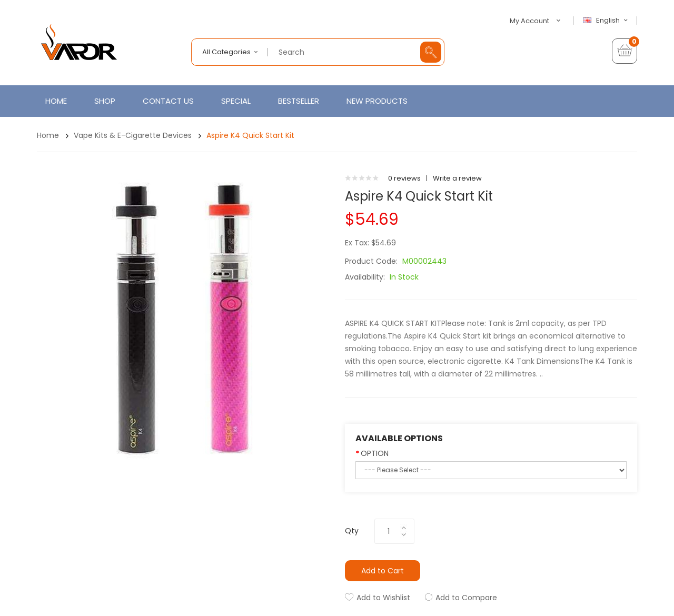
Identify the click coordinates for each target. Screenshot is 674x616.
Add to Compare (466, 598)
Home (48, 135)
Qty (352, 531)
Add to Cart (383, 571)
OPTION (375, 453)
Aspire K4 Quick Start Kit (250, 135)
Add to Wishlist (383, 598)
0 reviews (404, 178)
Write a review (457, 178)
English (607, 21)
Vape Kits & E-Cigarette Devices (133, 135)
